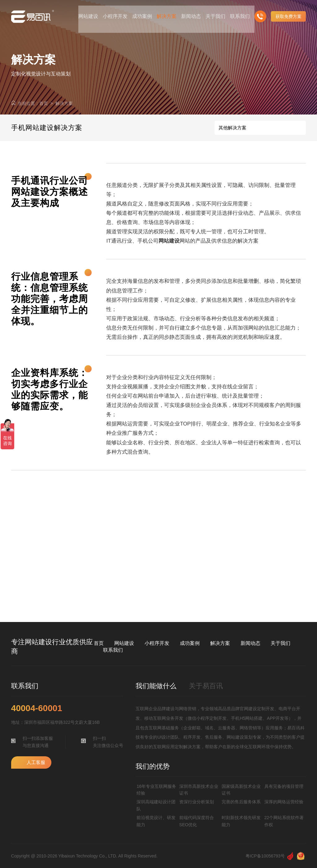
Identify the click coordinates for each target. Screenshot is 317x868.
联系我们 (113, 650)
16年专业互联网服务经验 (156, 790)
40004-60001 (37, 708)
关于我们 (280, 643)
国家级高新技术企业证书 (241, 790)
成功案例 (190, 643)
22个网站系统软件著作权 (284, 821)
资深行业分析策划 (197, 802)
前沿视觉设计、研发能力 (156, 821)
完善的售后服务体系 (241, 802)
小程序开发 (157, 643)
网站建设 (124, 643)
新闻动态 (250, 643)
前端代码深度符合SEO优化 (197, 821)
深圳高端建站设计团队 (156, 805)
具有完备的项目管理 (284, 786)
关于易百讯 (206, 686)
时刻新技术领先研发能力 (241, 821)
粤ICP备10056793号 (265, 856)
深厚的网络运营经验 (284, 802)
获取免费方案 (289, 12)
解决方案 (64, 103)
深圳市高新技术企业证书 (199, 790)
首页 (44, 103)
